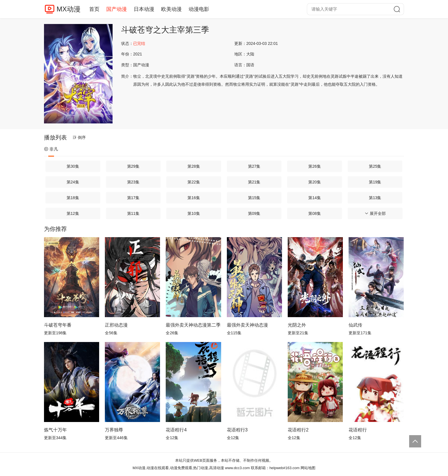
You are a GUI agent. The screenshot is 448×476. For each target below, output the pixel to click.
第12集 (73, 213)
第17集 (133, 198)
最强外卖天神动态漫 (247, 325)
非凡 (51, 149)
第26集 (315, 166)
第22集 (194, 182)
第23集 (133, 182)
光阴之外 (297, 325)
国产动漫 (117, 9)
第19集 (375, 182)
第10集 (194, 213)
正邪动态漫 (116, 325)
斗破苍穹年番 (58, 325)
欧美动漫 (171, 9)
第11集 (133, 213)
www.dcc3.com (238, 468)
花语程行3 (237, 430)
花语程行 (358, 430)
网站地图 (308, 468)
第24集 (73, 182)
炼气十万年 (55, 430)
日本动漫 (144, 9)
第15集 (254, 198)
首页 (94, 9)
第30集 (73, 166)
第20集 (315, 182)
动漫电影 (199, 9)
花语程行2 (298, 430)
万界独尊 (114, 430)
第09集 (254, 213)
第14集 (315, 198)
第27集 (254, 166)
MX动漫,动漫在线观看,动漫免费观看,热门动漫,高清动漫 (178, 468)
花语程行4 (176, 430)
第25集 (375, 166)
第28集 (194, 166)
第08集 (315, 213)
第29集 (133, 166)
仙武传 (355, 325)
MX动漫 (69, 9)
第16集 (194, 198)
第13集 (375, 198)
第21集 (254, 182)
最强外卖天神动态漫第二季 (193, 325)
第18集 (73, 198)
